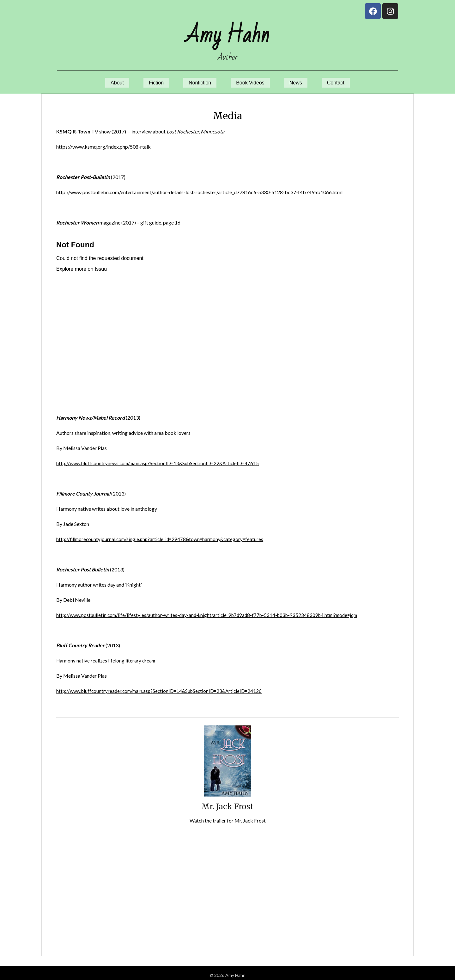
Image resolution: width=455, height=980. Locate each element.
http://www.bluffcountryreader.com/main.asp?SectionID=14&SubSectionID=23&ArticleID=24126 (163, 687)
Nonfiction (197, 81)
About (107, 81)
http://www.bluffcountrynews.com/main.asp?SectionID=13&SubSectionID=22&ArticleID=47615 (161, 459)
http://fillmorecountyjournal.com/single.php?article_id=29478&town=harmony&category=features (163, 535)
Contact (346, 81)
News (302, 81)
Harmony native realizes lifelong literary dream (107, 656)
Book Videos (253, 81)
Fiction (149, 81)
